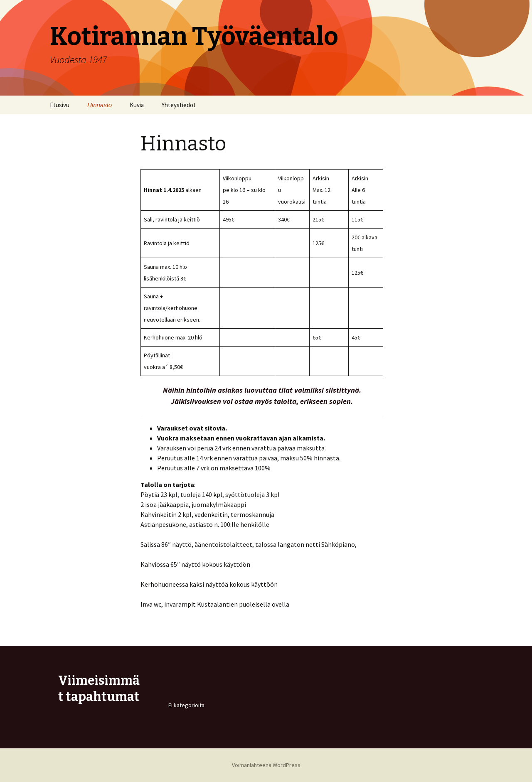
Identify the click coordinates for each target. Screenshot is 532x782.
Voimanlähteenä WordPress (266, 765)
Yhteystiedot (179, 105)
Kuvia (137, 105)
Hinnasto (100, 105)
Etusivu (60, 105)
